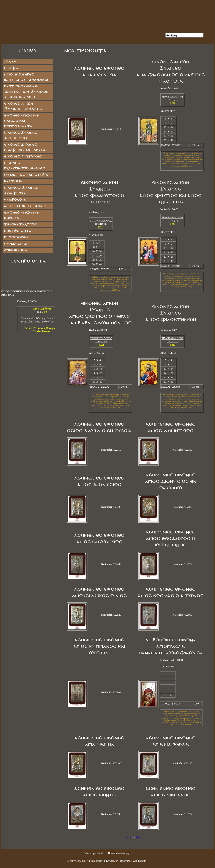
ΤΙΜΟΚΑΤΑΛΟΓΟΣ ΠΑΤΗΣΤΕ (172, 98)
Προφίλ (11, 68)
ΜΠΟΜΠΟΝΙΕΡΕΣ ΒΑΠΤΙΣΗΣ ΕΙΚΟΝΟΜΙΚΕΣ (27, 77)
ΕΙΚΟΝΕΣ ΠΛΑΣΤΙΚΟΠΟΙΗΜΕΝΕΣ (24, 166)
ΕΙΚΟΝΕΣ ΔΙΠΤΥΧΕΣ (23, 156)
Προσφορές (16, 237)
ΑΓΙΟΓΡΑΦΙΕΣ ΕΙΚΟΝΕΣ (25, 206)
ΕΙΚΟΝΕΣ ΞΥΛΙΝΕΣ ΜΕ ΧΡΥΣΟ (25, 135)
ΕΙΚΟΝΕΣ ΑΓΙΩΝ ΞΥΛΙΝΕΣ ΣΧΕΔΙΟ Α (23, 106)
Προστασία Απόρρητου (120, 853)
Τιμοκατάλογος (20, 224)
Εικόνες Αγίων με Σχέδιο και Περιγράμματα (21, 121)
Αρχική (10, 62)
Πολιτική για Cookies (94, 853)
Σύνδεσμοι (15, 244)
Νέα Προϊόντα (18, 231)
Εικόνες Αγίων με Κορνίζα (21, 215)
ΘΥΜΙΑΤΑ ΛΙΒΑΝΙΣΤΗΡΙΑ (26, 175)
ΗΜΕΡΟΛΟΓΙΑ (16, 200)
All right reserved (96, 861)
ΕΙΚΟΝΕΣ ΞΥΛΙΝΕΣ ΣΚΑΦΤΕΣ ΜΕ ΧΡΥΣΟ (25, 147)
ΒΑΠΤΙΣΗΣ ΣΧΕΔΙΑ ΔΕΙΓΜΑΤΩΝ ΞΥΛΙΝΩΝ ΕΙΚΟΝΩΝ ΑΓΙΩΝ (26, 92)
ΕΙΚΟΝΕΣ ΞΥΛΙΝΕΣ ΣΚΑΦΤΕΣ (21, 190)
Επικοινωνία (16, 250)
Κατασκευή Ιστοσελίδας (119, 861)
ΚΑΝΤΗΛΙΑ (13, 181)
